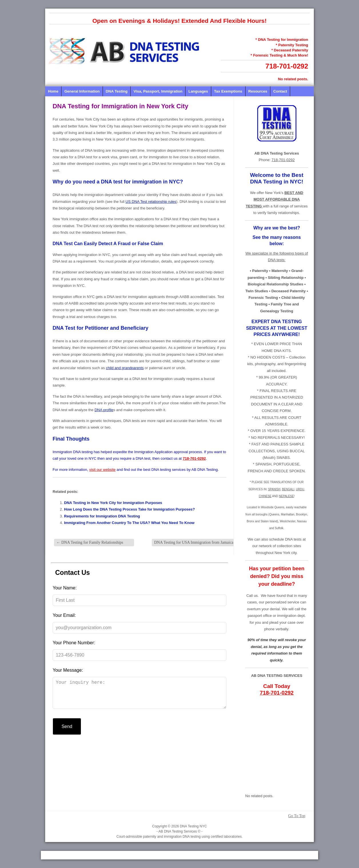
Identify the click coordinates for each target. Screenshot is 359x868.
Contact (280, 91)
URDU (300, 489)
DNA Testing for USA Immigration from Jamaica (196, 542)
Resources (258, 91)
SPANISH (274, 489)
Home (53, 91)
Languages (198, 91)
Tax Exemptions (228, 91)
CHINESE (265, 496)
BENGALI (288, 489)
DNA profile (104, 410)
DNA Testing (117, 91)
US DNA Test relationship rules (151, 202)
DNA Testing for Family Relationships (90, 542)
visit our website (102, 470)
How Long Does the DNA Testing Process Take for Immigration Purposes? (129, 509)
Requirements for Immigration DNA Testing (102, 516)
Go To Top (297, 816)
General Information (82, 91)
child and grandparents (125, 368)
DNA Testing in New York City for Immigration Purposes (113, 503)
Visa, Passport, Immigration (158, 91)
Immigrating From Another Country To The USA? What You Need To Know (129, 523)
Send (67, 732)
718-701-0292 (287, 66)
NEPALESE (286, 496)
